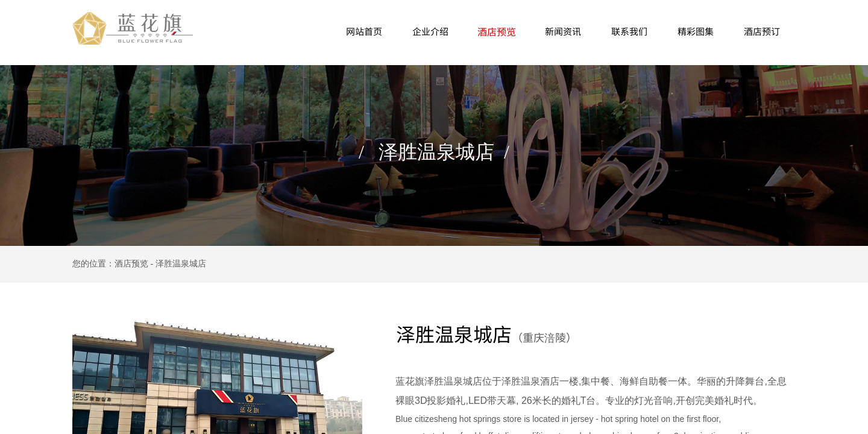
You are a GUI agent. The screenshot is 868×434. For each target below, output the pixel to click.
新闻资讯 (563, 31)
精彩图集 (696, 31)
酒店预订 (762, 31)
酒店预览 (497, 31)
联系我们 (629, 31)
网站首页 (364, 31)
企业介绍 (430, 31)
